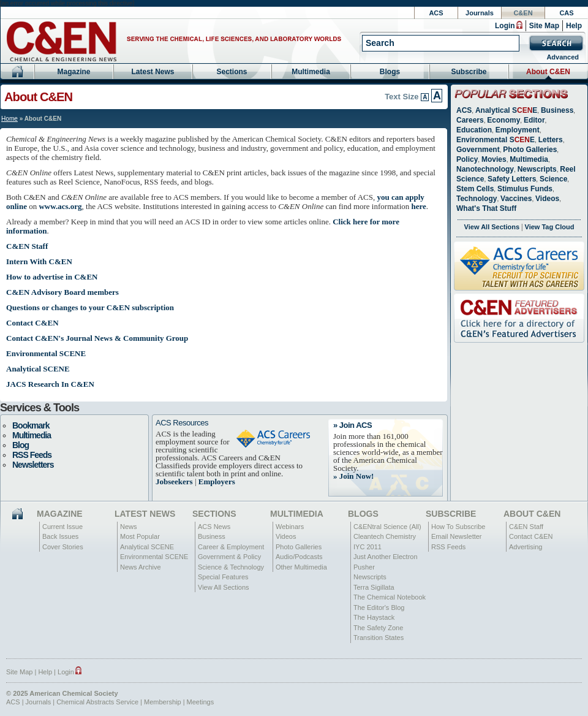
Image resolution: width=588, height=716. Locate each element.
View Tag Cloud (550, 227)
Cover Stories (63, 547)
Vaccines (516, 199)
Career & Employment (231, 547)
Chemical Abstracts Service (97, 702)
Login (505, 26)
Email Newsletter (457, 536)
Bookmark (31, 425)
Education (474, 130)
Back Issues (60, 536)
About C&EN (548, 72)
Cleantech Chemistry (385, 536)
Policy (467, 159)
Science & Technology (231, 567)
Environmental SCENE (46, 353)
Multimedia (311, 72)
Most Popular (140, 536)
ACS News (214, 527)
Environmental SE (496, 140)
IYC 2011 (367, 547)
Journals (480, 13)
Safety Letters (512, 179)
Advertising (526, 547)
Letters (551, 140)
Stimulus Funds (525, 189)
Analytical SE (506, 110)
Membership (163, 702)
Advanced (563, 57)
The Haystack (374, 617)
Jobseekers (174, 482)
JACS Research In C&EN (50, 384)
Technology (477, 199)
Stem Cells (475, 189)
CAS (566, 13)
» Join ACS (352, 425)
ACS (436, 13)
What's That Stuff (486, 208)
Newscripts (537, 169)
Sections (232, 72)
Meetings (201, 702)
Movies (494, 159)
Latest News (153, 72)
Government (478, 150)
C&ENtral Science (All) (387, 527)
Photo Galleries (530, 150)
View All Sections (492, 227)
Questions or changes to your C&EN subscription (90, 307)
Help (574, 26)
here (419, 206)
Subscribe (469, 72)
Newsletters (33, 465)
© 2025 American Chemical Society (62, 693)
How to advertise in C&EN (52, 277)
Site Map (544, 26)
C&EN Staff (27, 246)
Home (9, 119)
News (129, 527)
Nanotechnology (485, 169)
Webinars (290, 527)
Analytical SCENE (38, 369)
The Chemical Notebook (390, 597)
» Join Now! (353, 476)
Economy (503, 120)
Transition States (379, 638)
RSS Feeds (32, 455)
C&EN (523, 13)
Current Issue (62, 527)
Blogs (390, 72)
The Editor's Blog (379, 607)
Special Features (223, 577)
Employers (217, 482)
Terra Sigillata (374, 587)
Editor (534, 120)
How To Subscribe (458, 527)
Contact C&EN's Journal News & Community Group (97, 338)
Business (557, 110)
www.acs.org (60, 206)
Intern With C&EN (39, 261)
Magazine (73, 72)
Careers (470, 120)
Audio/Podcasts (299, 557)
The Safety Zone (378, 628)
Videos (547, 199)
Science (553, 179)
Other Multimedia (301, 567)
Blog (21, 445)
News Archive (141, 567)
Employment (518, 130)
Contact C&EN (32, 323)
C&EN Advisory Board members (62, 292)
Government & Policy (229, 557)
